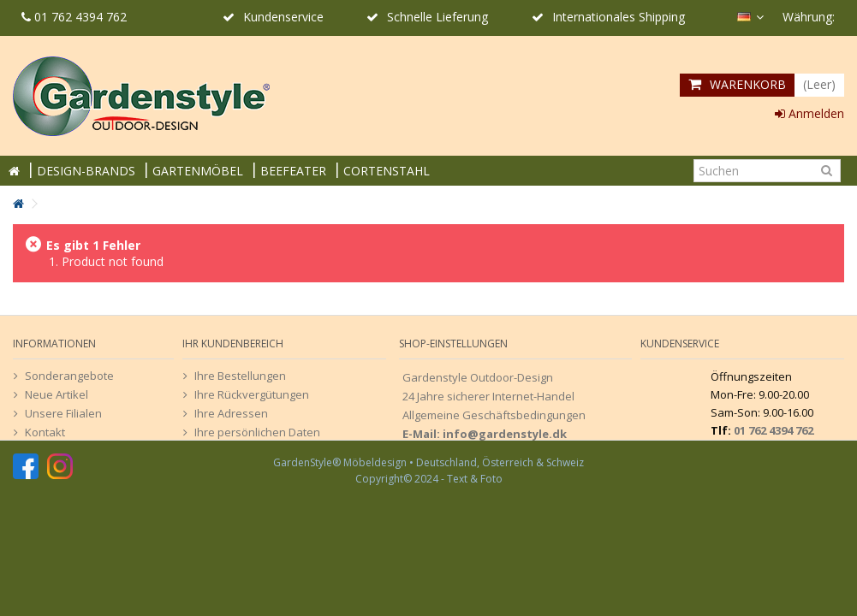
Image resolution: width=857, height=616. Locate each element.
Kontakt (45, 432)
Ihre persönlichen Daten (257, 432)
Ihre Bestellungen (240, 376)
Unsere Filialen (63, 413)
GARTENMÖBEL (198, 171)
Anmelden (809, 113)
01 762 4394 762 (74, 17)
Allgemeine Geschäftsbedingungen (494, 415)
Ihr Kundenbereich (233, 344)
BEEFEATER (293, 171)
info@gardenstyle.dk (505, 434)
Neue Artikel (57, 394)
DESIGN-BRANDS (86, 171)
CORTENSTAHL (387, 171)
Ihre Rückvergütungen (252, 394)
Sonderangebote (69, 376)
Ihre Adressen (231, 413)
